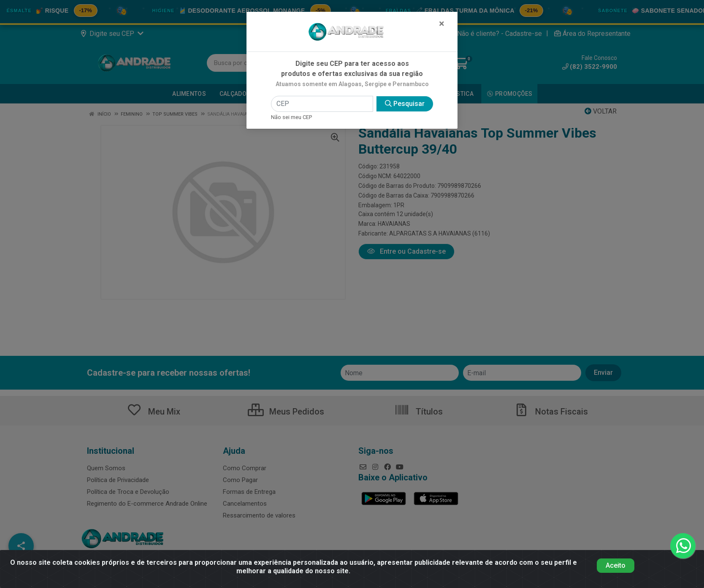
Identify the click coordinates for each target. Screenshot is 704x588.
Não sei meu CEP (291, 117)
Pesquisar (405, 104)
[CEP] (322, 104)
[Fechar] (442, 24)
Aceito (616, 565)
